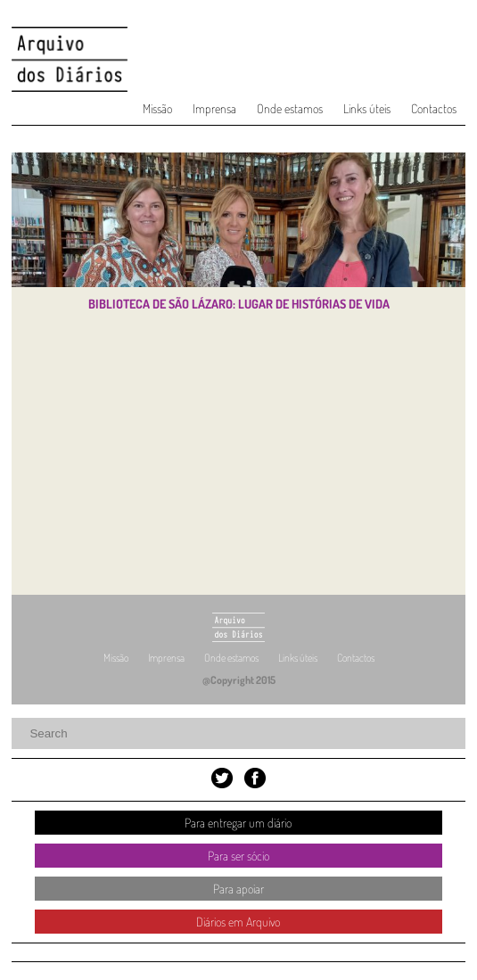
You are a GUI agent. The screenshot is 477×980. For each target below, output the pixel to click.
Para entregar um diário (238, 823)
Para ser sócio (238, 856)
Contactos (434, 108)
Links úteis (367, 108)
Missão (157, 108)
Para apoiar (238, 889)
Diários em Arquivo (238, 922)
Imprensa (214, 108)
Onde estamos (290, 108)
